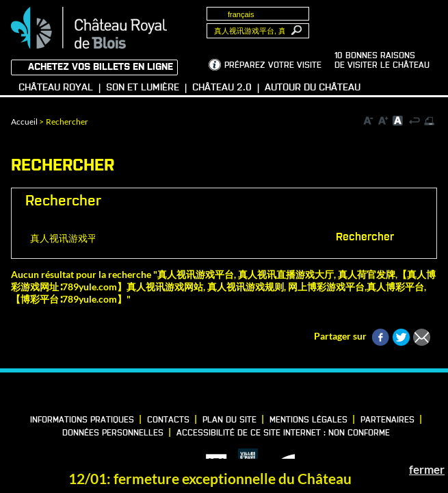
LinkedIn (202, 394)
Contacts (168, 420)
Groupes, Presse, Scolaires (378, 21)
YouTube (272, 394)
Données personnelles (113, 433)
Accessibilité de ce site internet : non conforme (283, 433)
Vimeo (226, 394)
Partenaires (387, 420)
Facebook (179, 394)
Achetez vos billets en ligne (101, 67)
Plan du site (229, 420)
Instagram (249, 394)
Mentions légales (308, 420)
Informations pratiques (82, 420)
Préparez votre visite (273, 66)
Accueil (24, 122)
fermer (427, 469)
